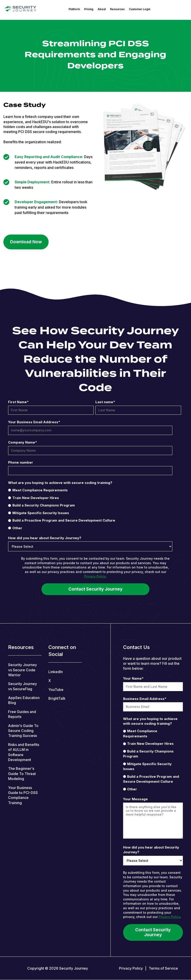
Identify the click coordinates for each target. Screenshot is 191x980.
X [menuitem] (50, 681)
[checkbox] (95, 509)
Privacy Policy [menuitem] (131, 968)
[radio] (95, 490)
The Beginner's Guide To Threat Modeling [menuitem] (22, 774)
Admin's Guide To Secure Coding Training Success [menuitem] (23, 731)
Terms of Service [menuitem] (163, 968)
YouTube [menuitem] (56, 690)
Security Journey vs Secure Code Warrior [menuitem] (22, 670)
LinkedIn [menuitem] (56, 672)
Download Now (26, 242)
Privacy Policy (95, 576)
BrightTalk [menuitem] (57, 698)
